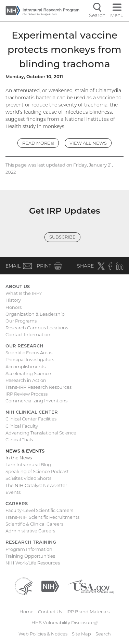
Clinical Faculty (22, 426)
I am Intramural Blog (28, 464)
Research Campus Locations (37, 328)
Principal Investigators (30, 359)
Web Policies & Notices (43, 634)
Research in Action (26, 380)
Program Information (29, 549)
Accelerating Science (28, 373)
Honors (14, 307)
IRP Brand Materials (88, 612)
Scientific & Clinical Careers (34, 524)
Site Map (81, 634)
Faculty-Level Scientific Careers (39, 510)
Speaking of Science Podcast (37, 471)
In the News (19, 458)
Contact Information (28, 334)
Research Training (31, 542)
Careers (17, 503)
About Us (18, 286)
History (13, 300)
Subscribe (62, 237)
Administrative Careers (30, 531)
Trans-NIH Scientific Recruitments (42, 517)
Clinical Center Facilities (31, 419)
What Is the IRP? (24, 293)
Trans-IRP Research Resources (38, 387)
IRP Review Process (27, 394)
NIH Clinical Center (32, 412)
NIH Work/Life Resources (33, 563)
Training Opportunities (30, 556)
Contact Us (50, 612)
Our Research (24, 346)
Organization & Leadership (35, 314)
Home (27, 612)
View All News (88, 143)
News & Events (25, 451)
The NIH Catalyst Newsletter (36, 485)
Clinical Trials (19, 440)
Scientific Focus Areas (29, 353)
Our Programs (21, 321)
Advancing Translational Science (41, 433)
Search (103, 634)
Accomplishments (25, 367)
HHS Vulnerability (65, 622)
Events (13, 492)
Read (41, 144)
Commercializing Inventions (36, 401)
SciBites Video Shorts (28, 478)
